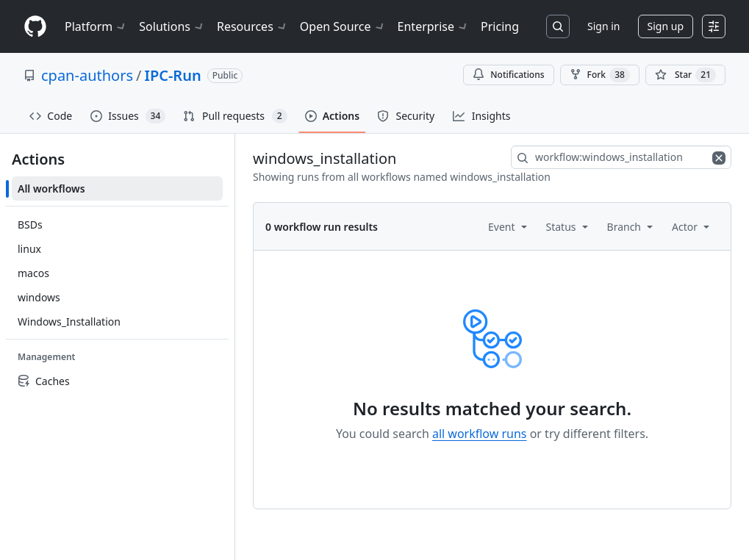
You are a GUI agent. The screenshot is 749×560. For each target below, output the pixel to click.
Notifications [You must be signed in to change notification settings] (508, 75)
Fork (600, 75)
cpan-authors (87, 75)
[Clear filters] (720, 158)
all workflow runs (480, 434)
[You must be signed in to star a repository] (685, 75)
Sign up (666, 26)
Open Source (343, 26)
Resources (252, 26)
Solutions (172, 26)
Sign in (603, 26)
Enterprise (433, 26)
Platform (96, 26)
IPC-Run (172, 75)
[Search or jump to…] (558, 26)
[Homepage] (35, 27)
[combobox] (621, 157)
